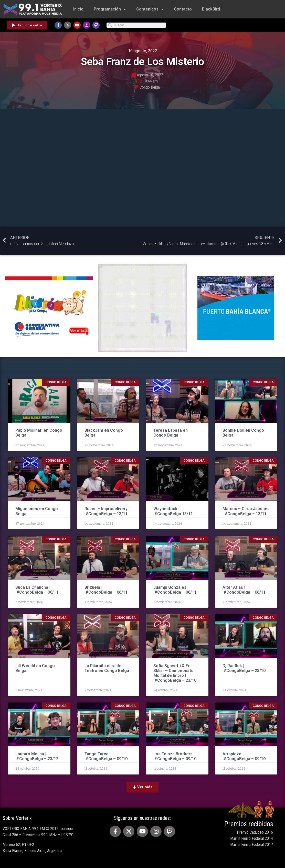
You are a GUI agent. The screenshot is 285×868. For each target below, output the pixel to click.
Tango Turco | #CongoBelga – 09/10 (106, 756)
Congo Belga (150, 87)
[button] (142, 787)
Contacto (183, 9)
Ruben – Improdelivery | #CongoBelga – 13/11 (107, 511)
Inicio (78, 9)
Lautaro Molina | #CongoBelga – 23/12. (37, 756)
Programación (110, 9)
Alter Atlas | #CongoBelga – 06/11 (244, 590)
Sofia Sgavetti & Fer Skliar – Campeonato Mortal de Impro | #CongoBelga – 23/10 (175, 673)
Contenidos (150, 9)
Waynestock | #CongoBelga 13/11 (173, 511)
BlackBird (211, 9)
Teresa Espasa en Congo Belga (171, 433)
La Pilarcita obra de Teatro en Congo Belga (107, 668)
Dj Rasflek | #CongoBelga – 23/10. (245, 668)
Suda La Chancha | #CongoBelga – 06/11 (37, 590)
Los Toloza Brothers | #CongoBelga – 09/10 (175, 756)
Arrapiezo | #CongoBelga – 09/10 (244, 756)
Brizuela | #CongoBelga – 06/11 (106, 590)
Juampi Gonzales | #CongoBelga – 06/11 (175, 590)
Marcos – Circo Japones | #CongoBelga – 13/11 (246, 511)
